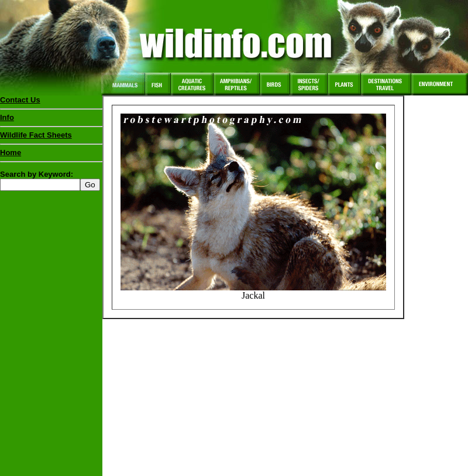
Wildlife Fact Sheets (51, 138)
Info (7, 117)
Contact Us (20, 100)
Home (11, 153)
